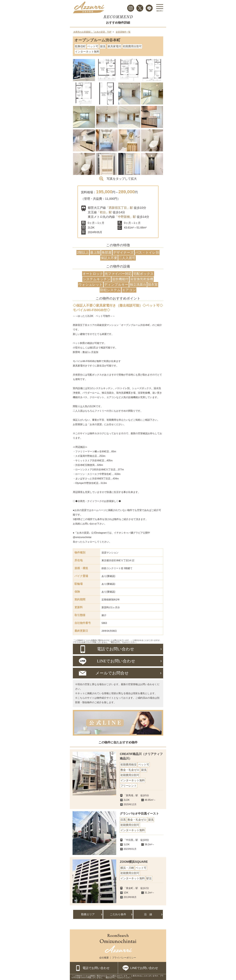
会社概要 (104, 958)
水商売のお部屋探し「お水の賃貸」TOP (92, 32)
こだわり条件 (118, 914)
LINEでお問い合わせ (144, 968)
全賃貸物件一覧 (123, 32)
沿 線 (148, 914)
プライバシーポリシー (124, 958)
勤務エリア (88, 914)
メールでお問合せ (112, 673)
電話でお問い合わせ (96, 968)
